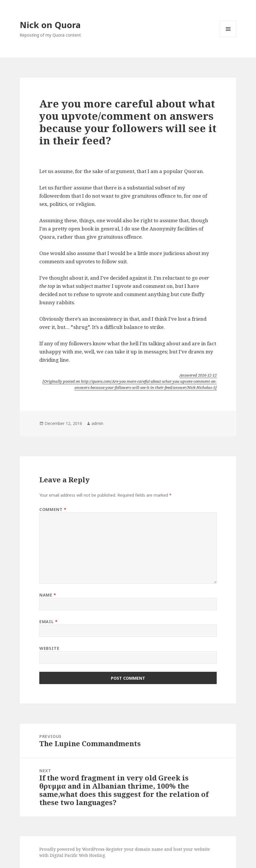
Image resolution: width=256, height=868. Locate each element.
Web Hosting (92, 855)
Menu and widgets (228, 37)
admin (97, 423)
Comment (53, 509)
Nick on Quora (50, 25)
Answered (198, 375)
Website (49, 648)
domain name (149, 849)
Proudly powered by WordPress (72, 849)
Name (48, 595)
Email (48, 622)
